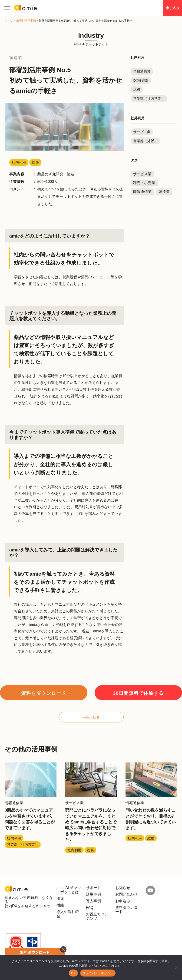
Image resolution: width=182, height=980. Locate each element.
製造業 (164, 192)
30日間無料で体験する (138, 693)
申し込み (172, 8)
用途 (60, 899)
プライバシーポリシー (98, 973)
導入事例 (93, 901)
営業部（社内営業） (149, 99)
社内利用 (138, 57)
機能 (60, 905)
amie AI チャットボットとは (69, 890)
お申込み (123, 901)
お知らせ (123, 888)
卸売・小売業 (144, 183)
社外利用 (138, 118)
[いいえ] (176, 968)
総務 (137, 89)
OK (73, 973)
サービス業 (142, 132)
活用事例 (93, 894)
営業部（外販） (145, 141)
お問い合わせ (126, 894)
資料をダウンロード (44, 693)
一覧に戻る (91, 717)
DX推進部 (141, 80)
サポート (93, 888)
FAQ (90, 908)
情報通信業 (142, 71)
